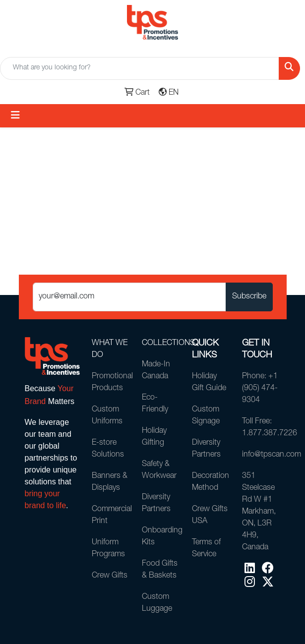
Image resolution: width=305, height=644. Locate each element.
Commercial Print (111, 516)
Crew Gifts (110, 576)
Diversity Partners (156, 504)
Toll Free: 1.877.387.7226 (261, 428)
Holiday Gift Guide (209, 383)
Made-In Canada (156, 371)
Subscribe (249, 297)
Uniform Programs (108, 549)
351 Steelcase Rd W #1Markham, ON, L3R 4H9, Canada (259, 512)
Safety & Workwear (159, 470)
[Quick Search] (140, 68)
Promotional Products (111, 383)
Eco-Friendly (155, 404)
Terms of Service (206, 549)
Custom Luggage (157, 603)
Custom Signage (206, 416)
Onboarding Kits (161, 537)
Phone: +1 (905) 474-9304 (260, 389)
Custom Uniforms (107, 416)
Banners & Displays (110, 482)
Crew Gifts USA (210, 516)
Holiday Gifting (154, 437)
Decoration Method (211, 482)
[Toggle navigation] (15, 116)
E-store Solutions (108, 449)
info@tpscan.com (261, 455)
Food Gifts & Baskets (160, 570)
